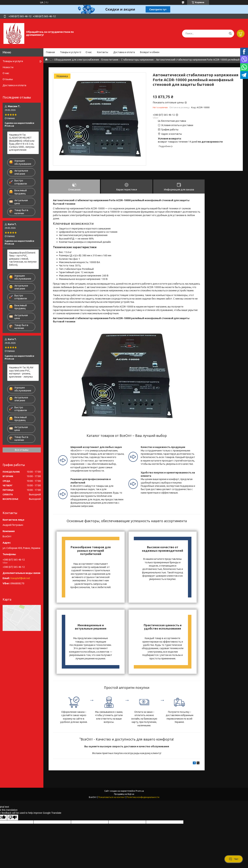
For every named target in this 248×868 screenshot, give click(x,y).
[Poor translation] (13, 817)
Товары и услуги (69, 52)
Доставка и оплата (124, 52)
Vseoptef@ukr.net (20, 578)
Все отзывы (22, 450)
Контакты (103, 52)
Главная (50, 52)
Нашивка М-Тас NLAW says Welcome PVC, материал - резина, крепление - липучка (21, 372)
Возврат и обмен (150, 52)
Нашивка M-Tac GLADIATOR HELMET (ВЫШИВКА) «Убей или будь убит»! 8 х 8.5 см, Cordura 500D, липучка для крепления (22, 142)
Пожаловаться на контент (112, 797)
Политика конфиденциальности (143, 797)
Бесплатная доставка (174, 121)
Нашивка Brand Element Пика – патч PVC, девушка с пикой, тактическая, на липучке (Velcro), (23, 259)
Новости (8, 67)
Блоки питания (110, 60)
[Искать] (230, 34)
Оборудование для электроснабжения (77, 60)
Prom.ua (140, 791)
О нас (89, 52)
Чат (234, 859)
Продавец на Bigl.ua (124, 794)
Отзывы (8, 79)
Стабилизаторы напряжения (137, 60)
